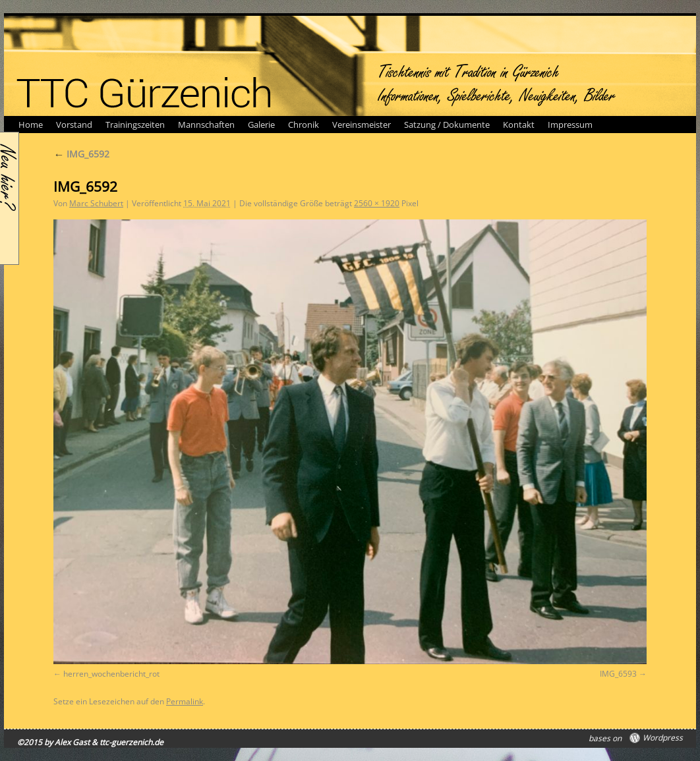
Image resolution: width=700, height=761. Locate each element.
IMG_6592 (81, 154)
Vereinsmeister (362, 125)
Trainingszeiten (135, 125)
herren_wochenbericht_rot (111, 674)
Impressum (570, 125)
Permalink (185, 701)
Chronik (304, 125)
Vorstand (74, 125)
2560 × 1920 (377, 203)
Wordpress (663, 738)
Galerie (261, 125)
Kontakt (519, 125)
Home (31, 125)
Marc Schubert (96, 203)
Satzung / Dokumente (447, 125)
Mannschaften (206, 125)
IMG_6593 (618, 674)
